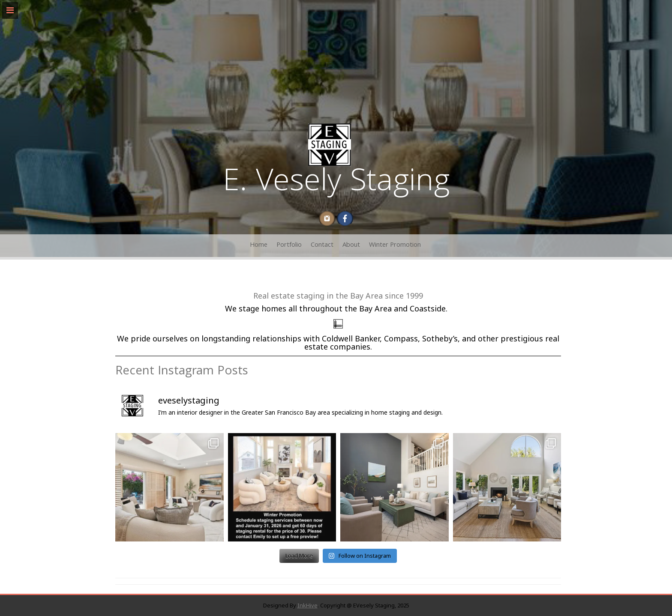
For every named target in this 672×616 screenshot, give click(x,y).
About (351, 245)
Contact (322, 245)
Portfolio (289, 245)
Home (259, 245)
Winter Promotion (395, 245)
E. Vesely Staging (336, 184)
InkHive (307, 605)
